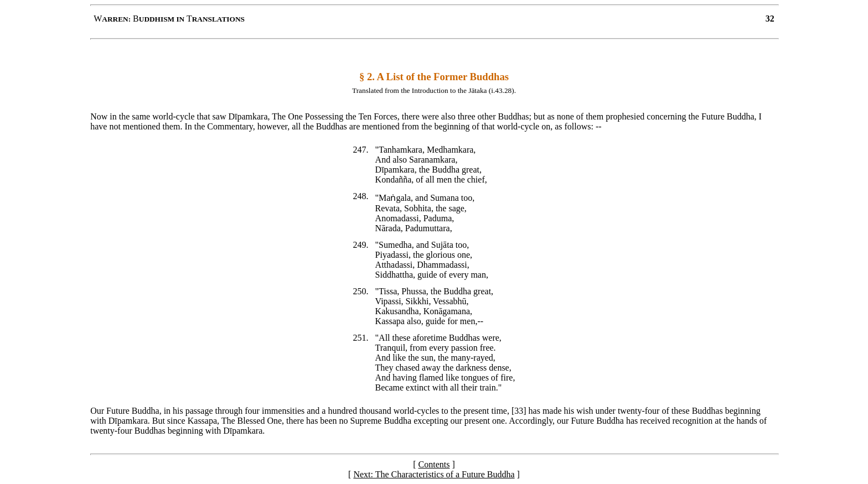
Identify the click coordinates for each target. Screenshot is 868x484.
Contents (434, 464)
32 (770, 19)
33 (519, 411)
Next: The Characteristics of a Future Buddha (434, 474)
